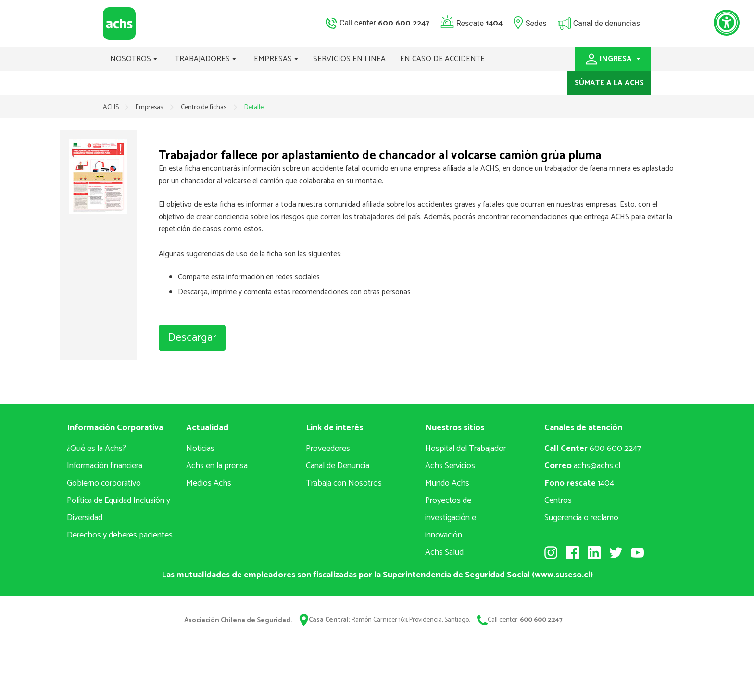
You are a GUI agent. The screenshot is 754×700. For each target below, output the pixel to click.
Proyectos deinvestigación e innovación (451, 518)
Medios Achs (209, 483)
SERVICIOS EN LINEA (349, 59)
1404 (579, 483)
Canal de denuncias (607, 23)
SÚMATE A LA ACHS (609, 83)
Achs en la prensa (217, 466)
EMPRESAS (276, 59)
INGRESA (613, 59)
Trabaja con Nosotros (344, 483)
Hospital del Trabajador (465, 449)
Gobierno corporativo (104, 483)
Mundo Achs (447, 483)
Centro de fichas (204, 107)
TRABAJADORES (206, 59)
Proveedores (328, 449)
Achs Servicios (450, 466)
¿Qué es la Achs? (96, 449)
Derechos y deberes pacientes (120, 535)
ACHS (111, 107)
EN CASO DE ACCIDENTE (442, 59)
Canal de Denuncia (338, 466)
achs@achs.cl (582, 466)
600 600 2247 (593, 449)
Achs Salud (444, 552)
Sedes (536, 23)
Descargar (192, 338)
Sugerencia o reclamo (581, 518)
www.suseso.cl (563, 575)
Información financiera (105, 466)
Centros (558, 500)
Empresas (150, 107)
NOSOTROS (134, 59)
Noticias (200, 449)
